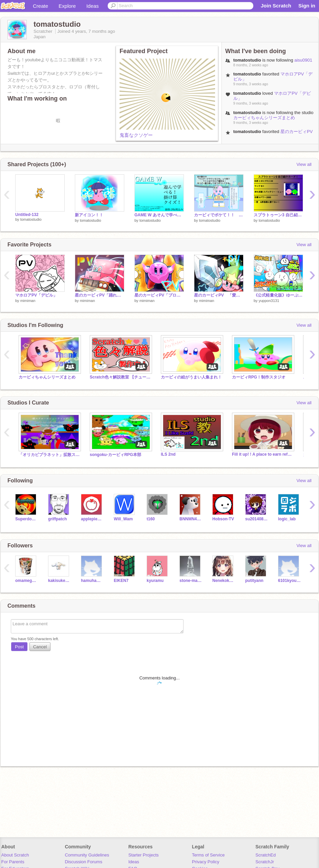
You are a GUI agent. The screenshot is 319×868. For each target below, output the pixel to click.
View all (304, 164)
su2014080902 (257, 519)
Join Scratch (276, 6)
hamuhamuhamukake (92, 581)
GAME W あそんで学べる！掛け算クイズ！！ (159, 215)
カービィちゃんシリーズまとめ (264, 118)
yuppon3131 (269, 301)
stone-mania (191, 581)
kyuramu (155, 581)
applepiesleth (92, 519)
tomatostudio (31, 219)
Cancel (40, 647)
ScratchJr (265, 862)
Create (40, 6)
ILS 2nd (168, 454)
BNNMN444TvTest (191, 519)
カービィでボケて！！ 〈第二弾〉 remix (219, 215)
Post (19, 647)
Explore (67, 6)
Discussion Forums (83, 862)
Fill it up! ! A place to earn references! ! (262, 454)
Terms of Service (208, 855)
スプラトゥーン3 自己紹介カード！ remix (278, 215)
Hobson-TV (223, 519)
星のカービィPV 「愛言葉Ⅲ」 (219, 295)
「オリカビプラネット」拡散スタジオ (49, 455)
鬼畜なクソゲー (136, 135)
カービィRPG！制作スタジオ (259, 377)
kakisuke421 (59, 581)
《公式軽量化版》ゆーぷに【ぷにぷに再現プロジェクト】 (278, 295)
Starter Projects (144, 855)
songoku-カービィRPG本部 (115, 455)
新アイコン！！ (89, 215)
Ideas (93, 6)
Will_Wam (123, 519)
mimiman (28, 301)
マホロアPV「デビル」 (36, 295)
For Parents (13, 862)
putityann (254, 581)
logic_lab (287, 519)
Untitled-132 (27, 215)
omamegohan (27, 581)
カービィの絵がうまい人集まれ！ (191, 377)
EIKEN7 (121, 581)
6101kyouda (289, 581)
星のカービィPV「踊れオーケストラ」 (273, 134)
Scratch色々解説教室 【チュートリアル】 (120, 377)
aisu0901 (303, 60)
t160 (151, 519)
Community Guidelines (87, 855)
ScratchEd (265, 855)
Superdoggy (27, 519)
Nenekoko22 (224, 581)
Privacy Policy (206, 862)
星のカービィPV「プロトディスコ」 (159, 295)
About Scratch (15, 855)
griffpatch (57, 519)
